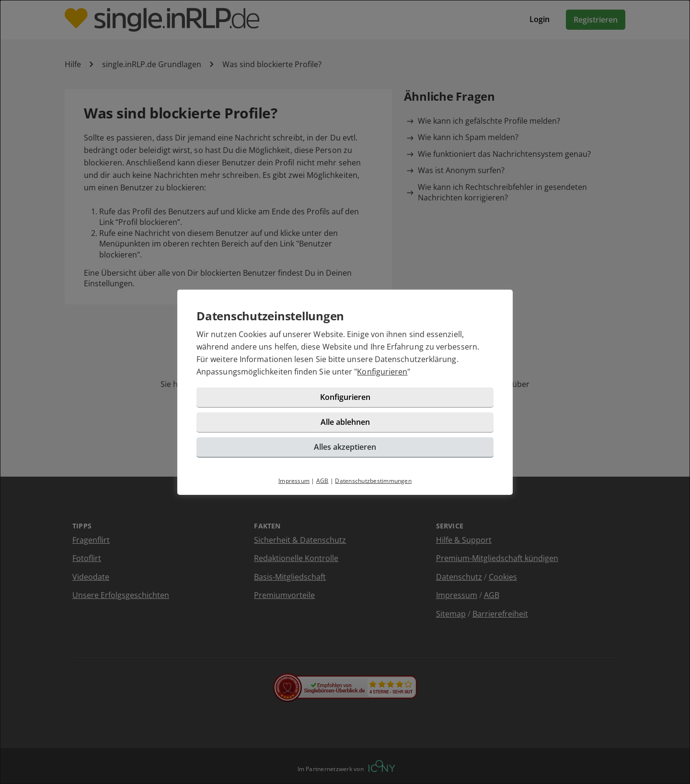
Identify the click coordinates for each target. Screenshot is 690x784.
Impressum (294, 481)
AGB (322, 481)
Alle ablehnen (345, 422)
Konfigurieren (382, 372)
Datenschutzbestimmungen (373, 481)
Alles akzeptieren (345, 447)
